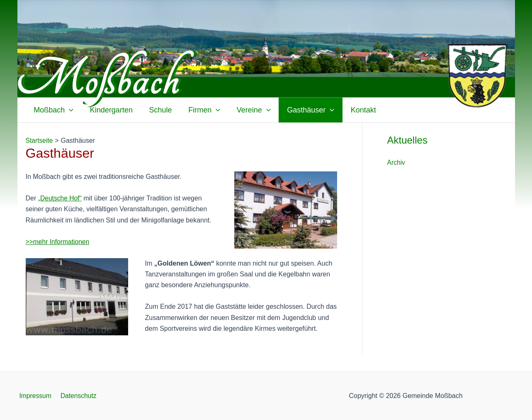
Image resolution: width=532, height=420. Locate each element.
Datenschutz (75, 396)
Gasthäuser (302, 110)
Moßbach (53, 110)
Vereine (247, 110)
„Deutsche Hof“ (61, 198)
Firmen (199, 110)
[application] (69, 110)
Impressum (34, 396)
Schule (157, 110)
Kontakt (353, 110)
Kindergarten (109, 110)
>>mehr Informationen (58, 242)
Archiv (396, 162)
